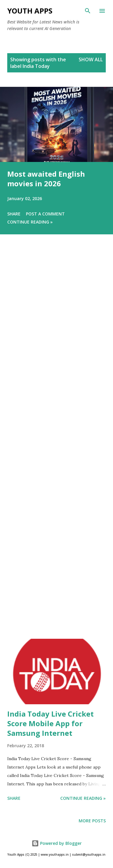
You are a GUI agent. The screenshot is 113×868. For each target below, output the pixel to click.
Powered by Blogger (57, 843)
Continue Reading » (30, 222)
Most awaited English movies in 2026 (46, 179)
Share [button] (14, 214)
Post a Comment (45, 214)
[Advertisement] (56, 445)
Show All (91, 59)
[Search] (88, 11)
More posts (92, 821)
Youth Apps (30, 11)
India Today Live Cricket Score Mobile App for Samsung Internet (50, 723)
